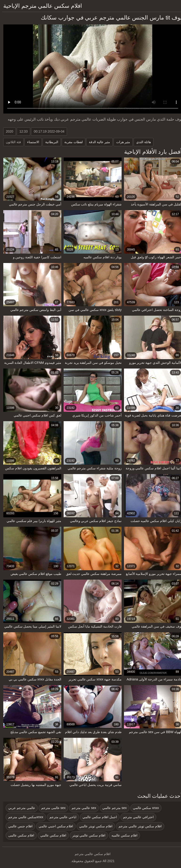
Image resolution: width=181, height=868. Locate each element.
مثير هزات (121, 142)
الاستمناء (31, 142)
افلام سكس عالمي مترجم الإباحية (41, 6)
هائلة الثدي (141, 142)
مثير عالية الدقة (97, 142)
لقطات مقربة (71, 142)
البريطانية (50, 142)
